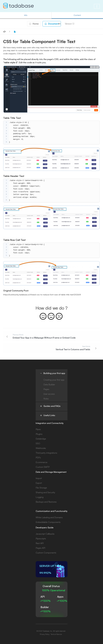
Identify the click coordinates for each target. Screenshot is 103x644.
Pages (46, 389)
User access (49, 394)
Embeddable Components (48, 522)
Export (39, 483)
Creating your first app (54, 380)
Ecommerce (42, 462)
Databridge (41, 439)
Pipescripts (41, 539)
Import (39, 478)
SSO (38, 443)
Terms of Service (56, 634)
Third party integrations (46, 453)
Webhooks (41, 448)
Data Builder (49, 384)
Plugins (39, 434)
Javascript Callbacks (45, 534)
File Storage (41, 488)
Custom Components (46, 553)
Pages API (40, 548)
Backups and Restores (46, 502)
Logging (40, 497)
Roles (46, 399)
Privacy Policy (45, 634)
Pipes (38, 429)
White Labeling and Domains (49, 517)
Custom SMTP (43, 467)
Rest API (40, 543)
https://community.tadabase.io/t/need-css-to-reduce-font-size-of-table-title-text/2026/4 (42, 295)
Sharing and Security (45, 492)
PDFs (38, 458)
